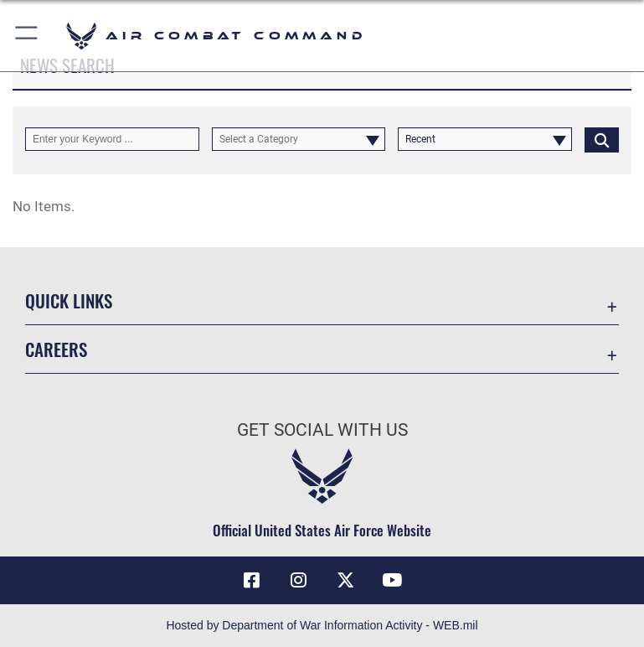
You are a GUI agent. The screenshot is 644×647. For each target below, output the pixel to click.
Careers (56, 349)
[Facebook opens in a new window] (252, 580)
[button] (27, 36)
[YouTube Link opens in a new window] (392, 580)
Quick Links (69, 300)
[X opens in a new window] (345, 580)
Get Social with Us (322, 430)
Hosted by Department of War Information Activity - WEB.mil (322, 625)
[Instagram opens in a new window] (299, 580)
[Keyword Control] (112, 139)
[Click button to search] (602, 139)
